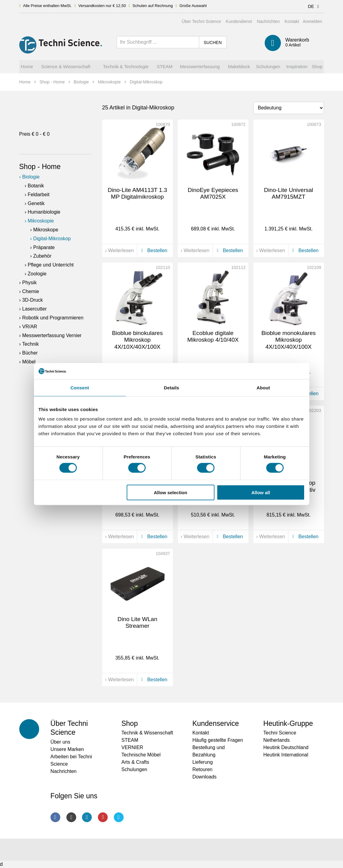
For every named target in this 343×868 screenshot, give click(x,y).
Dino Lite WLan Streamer (137, 623)
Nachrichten (268, 21)
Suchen (213, 42)
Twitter (119, 817)
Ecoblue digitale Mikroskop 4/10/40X (213, 337)
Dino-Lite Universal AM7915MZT (289, 193)
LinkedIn (87, 817)
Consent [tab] (80, 387)
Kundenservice (216, 723)
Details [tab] (172, 387)
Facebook (55, 817)
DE (315, 6)
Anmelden (312, 21)
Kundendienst (239, 21)
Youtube (103, 817)
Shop (130, 723)
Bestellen (153, 250)
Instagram (71, 817)
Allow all (261, 492)
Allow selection (171, 492)
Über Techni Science (201, 21)
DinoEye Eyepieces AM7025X (213, 193)
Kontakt (292, 21)
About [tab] (263, 387)
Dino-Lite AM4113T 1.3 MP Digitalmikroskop (137, 193)
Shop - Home (40, 167)
